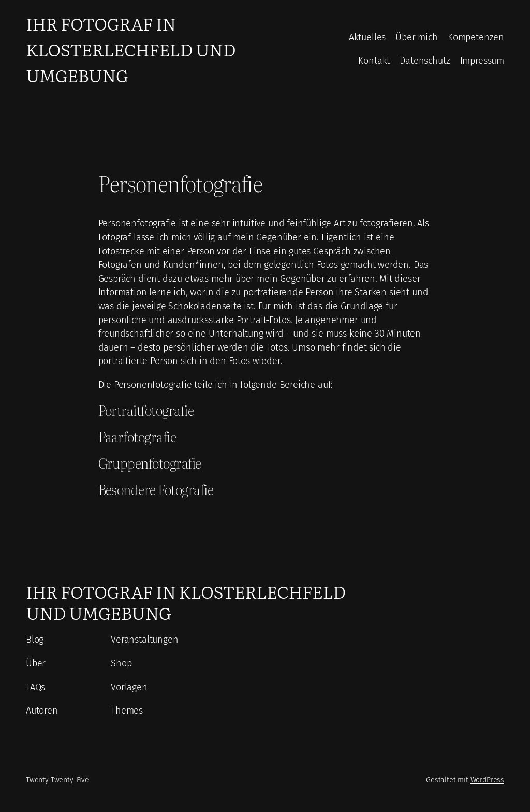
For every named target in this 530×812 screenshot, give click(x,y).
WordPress (487, 780)
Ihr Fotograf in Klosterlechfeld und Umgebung (131, 49)
